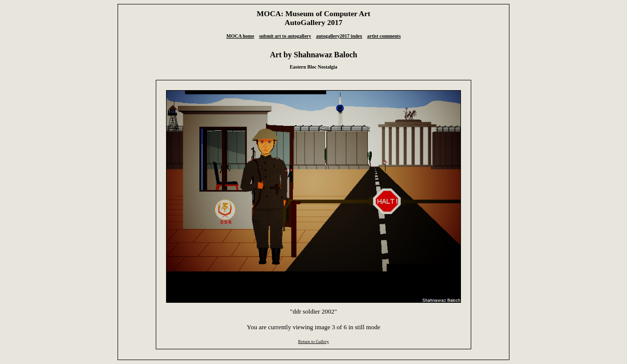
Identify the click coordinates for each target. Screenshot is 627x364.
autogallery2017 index (339, 36)
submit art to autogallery (285, 36)
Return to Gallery (313, 341)
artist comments (384, 36)
